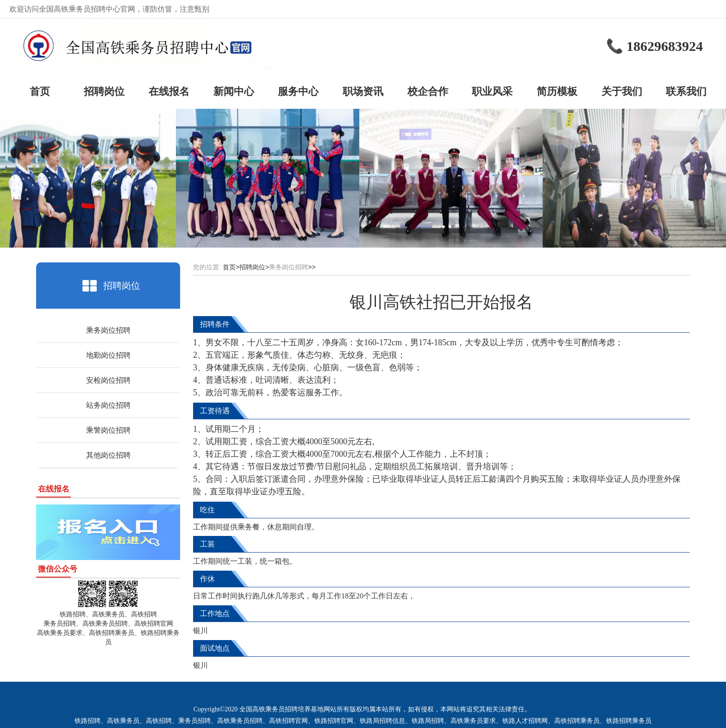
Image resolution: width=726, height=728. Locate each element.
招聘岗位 (104, 91)
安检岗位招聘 (108, 380)
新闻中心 (234, 91)
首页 (40, 91)
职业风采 (492, 91)
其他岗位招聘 (108, 455)
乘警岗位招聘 (108, 430)
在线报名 (169, 91)
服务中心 (298, 91)
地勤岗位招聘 (108, 355)
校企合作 (428, 91)
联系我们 (686, 91)
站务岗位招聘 (108, 405)
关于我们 (622, 91)
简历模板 (557, 91)
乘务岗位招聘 (108, 330)
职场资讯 (363, 91)
